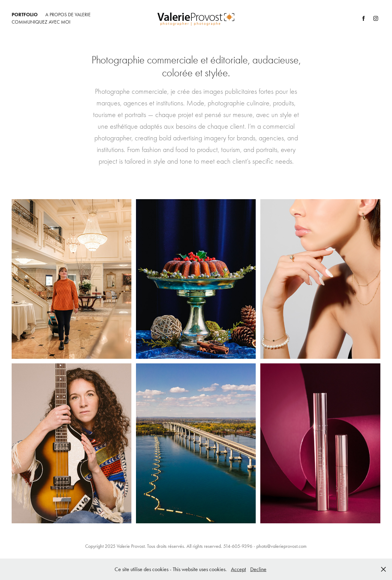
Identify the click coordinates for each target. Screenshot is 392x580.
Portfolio (25, 15)
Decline (258, 569)
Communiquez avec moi (41, 22)
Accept (238, 569)
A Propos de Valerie (68, 15)
